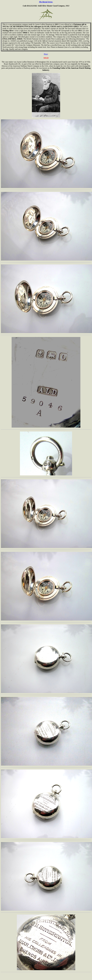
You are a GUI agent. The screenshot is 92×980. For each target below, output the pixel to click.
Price (46, 54)
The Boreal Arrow (46, 2)
